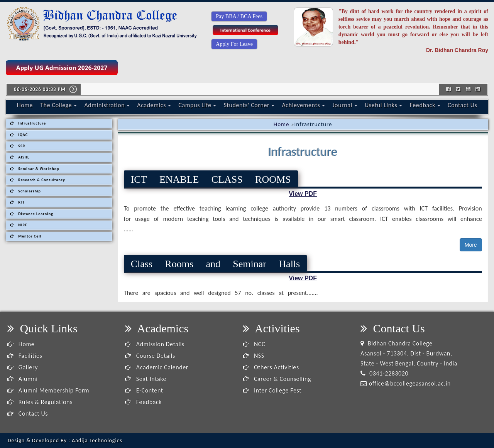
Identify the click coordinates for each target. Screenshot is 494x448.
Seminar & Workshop (35, 169)
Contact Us (462, 105)
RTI (17, 202)
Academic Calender (157, 367)
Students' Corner (249, 105)
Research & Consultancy (38, 180)
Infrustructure (28, 123)
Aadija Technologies (97, 440)
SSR (18, 146)
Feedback (425, 105)
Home (25, 105)
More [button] (471, 245)
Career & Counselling (277, 379)
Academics (154, 105)
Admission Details (155, 344)
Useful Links (383, 105)
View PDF (303, 194)
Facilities (25, 356)
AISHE (20, 157)
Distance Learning (32, 214)
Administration (107, 105)
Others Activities (271, 367)
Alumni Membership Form (48, 390)
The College (58, 105)
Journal (345, 105)
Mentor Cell (26, 236)
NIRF (19, 225)
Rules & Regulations (40, 402)
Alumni (23, 379)
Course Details (150, 356)
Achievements (303, 105)
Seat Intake (146, 379)
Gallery (23, 367)
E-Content (144, 390)
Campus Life (197, 105)
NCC (254, 344)
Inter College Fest (272, 390)
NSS (254, 356)
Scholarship (25, 191)
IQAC (19, 135)
